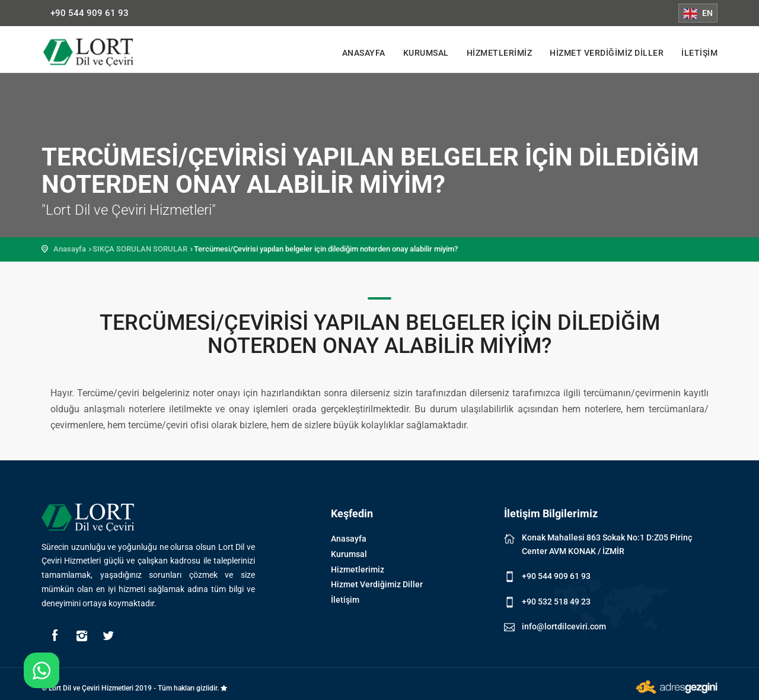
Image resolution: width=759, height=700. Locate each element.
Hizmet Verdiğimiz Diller (607, 53)
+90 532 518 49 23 (556, 602)
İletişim (699, 53)
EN (698, 14)
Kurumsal (426, 53)
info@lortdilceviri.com (564, 626)
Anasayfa (364, 53)
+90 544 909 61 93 (90, 13)
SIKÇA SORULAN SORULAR (140, 249)
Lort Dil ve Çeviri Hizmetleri (98, 52)
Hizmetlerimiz (500, 53)
